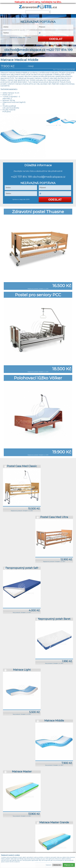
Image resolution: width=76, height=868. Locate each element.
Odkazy (54, 831)
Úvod (15, 831)
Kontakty (41, 831)
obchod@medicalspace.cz (25, 50)
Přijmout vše (69, 865)
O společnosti (31, 831)
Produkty (22, 831)
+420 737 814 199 (59, 50)
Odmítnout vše (57, 865)
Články (48, 831)
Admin (61, 831)
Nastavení (49, 865)
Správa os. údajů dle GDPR (20, 37)
